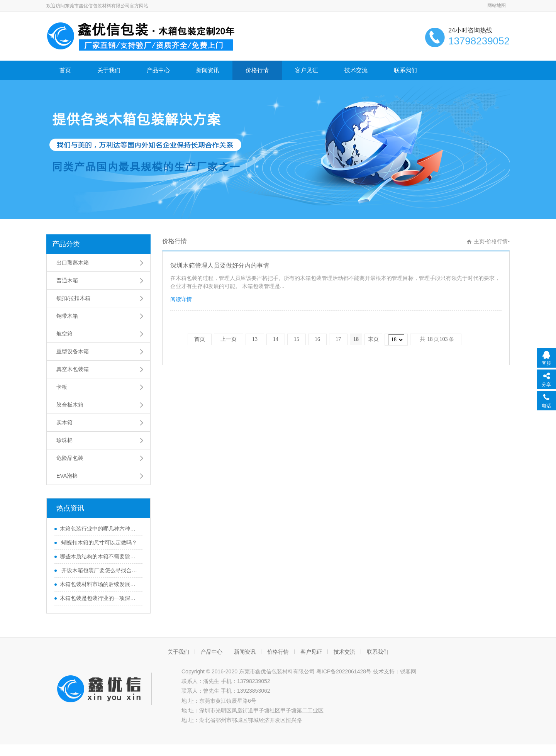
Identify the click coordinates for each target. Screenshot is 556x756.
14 (276, 339)
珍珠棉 (64, 440)
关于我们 (109, 70)
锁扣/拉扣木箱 (73, 298)
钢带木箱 (67, 316)
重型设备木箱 (73, 351)
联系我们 (405, 70)
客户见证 (307, 70)
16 (317, 339)
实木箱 (64, 422)
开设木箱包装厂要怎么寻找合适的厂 (99, 570)
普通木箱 (67, 280)
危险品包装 (70, 458)
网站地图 (497, 5)
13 (255, 339)
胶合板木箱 (70, 405)
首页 (65, 70)
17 (338, 339)
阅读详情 (181, 299)
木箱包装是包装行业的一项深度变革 (99, 598)
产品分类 (66, 244)
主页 (479, 241)
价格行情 (257, 70)
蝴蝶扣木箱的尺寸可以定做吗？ (98, 542)
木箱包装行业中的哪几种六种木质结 (99, 529)
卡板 (62, 387)
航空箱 (64, 334)
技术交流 (356, 70)
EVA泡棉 (67, 476)
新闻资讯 (208, 70)
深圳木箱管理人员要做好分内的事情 (220, 265)
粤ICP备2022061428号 (344, 671)
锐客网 (408, 671)
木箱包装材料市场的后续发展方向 (99, 584)
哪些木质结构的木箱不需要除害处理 (99, 556)
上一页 (229, 339)
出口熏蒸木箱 (73, 263)
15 (297, 339)
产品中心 (158, 70)
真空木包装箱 (73, 369)
